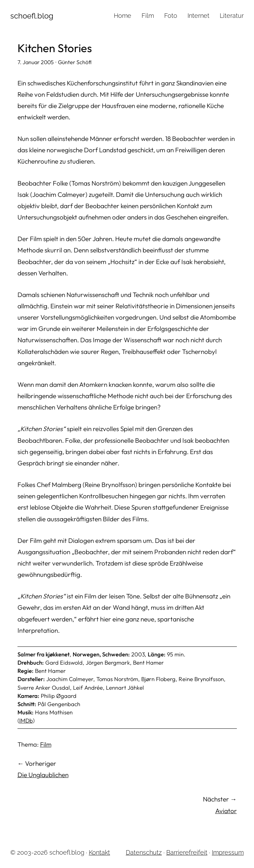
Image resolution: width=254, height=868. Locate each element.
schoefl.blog (32, 16)
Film (46, 744)
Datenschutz (144, 852)
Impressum (228, 852)
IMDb (26, 720)
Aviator (226, 811)
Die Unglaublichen (43, 775)
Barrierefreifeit (187, 852)
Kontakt (99, 852)
